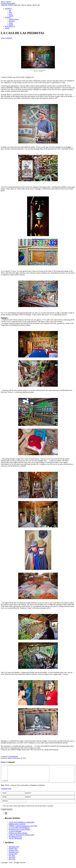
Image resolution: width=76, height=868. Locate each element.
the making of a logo (15, 840)
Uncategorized (13, 756)
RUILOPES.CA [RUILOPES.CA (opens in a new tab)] (10, 26)
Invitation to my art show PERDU (19, 832)
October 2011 (13, 857)
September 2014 (14, 850)
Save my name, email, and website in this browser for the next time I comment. (28, 809)
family (11, 23)
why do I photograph (15, 841)
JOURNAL (8, 9)
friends (11, 25)
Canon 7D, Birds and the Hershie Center (22, 838)
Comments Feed (6, 792)
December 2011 (14, 855)
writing (11, 16)
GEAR (7, 28)
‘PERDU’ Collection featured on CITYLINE (23, 829)
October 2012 (13, 851)
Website (5, 804)
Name (4, 796)
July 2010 (12, 859)
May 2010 (12, 862)
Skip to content (6, 2)
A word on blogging (15, 834)
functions (12, 21)
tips (10, 10)
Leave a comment (6, 38)
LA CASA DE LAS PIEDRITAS (19, 831)
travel (10, 14)
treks (10, 12)
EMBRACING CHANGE (17, 827)
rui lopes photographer (8, 3)
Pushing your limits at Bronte (18, 836)
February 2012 (13, 853)
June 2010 (12, 860)
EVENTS (8, 17)
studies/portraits (14, 19)
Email (4, 800)
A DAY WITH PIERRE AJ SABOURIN (22, 825)
